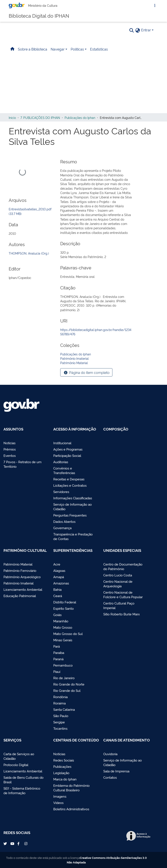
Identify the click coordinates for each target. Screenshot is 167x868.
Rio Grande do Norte (69, 684)
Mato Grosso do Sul (68, 634)
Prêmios (10, 449)
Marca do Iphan (65, 779)
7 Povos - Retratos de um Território (23, 464)
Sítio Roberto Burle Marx (122, 614)
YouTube (13, 844)
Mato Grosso (63, 627)
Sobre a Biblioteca (33, 54)
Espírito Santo (63, 608)
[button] (138, 35)
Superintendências (73, 550)
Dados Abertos (64, 521)
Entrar (146, 34)
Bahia (57, 589)
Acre (57, 564)
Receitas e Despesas (69, 479)
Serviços (12, 740)
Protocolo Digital (16, 765)
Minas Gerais (63, 640)
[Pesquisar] (132, 35)
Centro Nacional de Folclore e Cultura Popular (123, 594)
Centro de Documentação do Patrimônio (123, 566)
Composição (116, 429)
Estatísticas (99, 54)
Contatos (110, 777)
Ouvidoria (110, 754)
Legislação (61, 773)
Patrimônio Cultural (25, 550)
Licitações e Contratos (70, 485)
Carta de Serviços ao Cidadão (19, 756)
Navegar (58, 54)
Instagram (27, 844)
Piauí (57, 671)
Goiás (57, 615)
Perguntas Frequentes (70, 515)
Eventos (10, 455)
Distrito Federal (65, 602)
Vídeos (58, 803)
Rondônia (60, 697)
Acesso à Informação (75, 429)
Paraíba (59, 653)
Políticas (77, 54)
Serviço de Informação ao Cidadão (73, 507)
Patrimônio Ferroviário (20, 570)
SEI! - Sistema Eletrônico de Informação (22, 790)
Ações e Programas (68, 449)
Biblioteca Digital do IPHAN (39, 19)
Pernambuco (63, 665)
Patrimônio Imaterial (18, 583)
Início (12, 122)
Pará (57, 646)
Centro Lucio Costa (118, 575)
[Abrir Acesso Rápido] (155, 8)
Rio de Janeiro (64, 678)
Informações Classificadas (73, 498)
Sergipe (59, 722)
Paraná (58, 659)
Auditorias (61, 462)
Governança (62, 528)
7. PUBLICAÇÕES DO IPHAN (40, 122)
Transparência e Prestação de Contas (73, 536)
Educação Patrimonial (20, 596)
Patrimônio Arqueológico (22, 577)
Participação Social (67, 455)
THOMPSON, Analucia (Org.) (29, 258)
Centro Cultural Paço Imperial (119, 605)
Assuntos (13, 429)
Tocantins (60, 728)
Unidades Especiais (122, 550)
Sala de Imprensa (116, 771)
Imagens (60, 796)
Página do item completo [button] (86, 377)
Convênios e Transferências (64, 470)
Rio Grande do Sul (67, 690)
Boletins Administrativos (71, 809)
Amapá (59, 577)
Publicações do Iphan (80, 122)
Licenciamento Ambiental (23, 589)
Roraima (59, 703)
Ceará (58, 596)
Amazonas (61, 583)
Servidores (61, 492)
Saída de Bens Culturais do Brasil (23, 780)
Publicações (62, 766)
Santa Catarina (64, 709)
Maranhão (61, 621)
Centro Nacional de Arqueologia (118, 584)
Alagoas (59, 570)
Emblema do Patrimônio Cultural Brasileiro (71, 788)
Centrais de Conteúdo (76, 740)
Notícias (9, 443)
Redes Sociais (64, 760)
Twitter (6, 844)
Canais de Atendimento (127, 740)
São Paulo (61, 716)
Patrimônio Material (18, 564)
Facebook (20, 844)
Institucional (62, 443)
